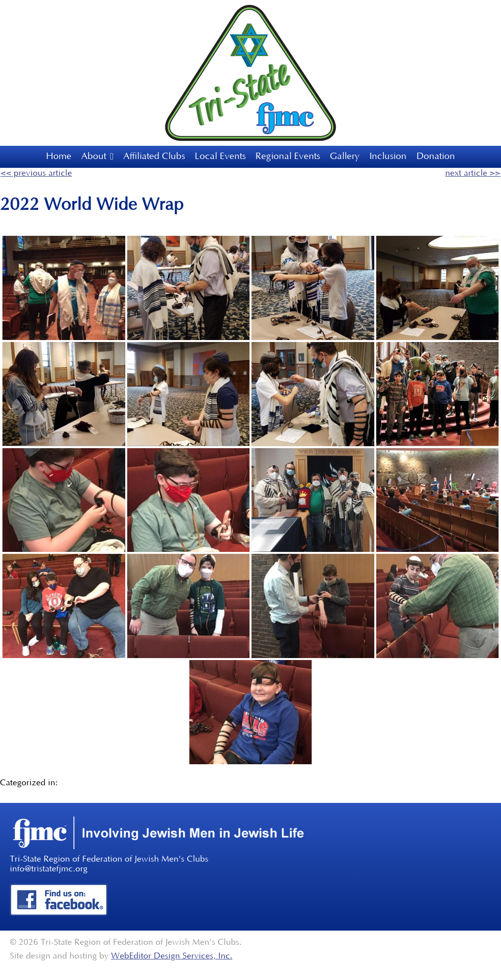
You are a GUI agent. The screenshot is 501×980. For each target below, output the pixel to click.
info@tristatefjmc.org (49, 869)
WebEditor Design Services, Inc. (172, 956)
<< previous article (36, 173)
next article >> (473, 173)
